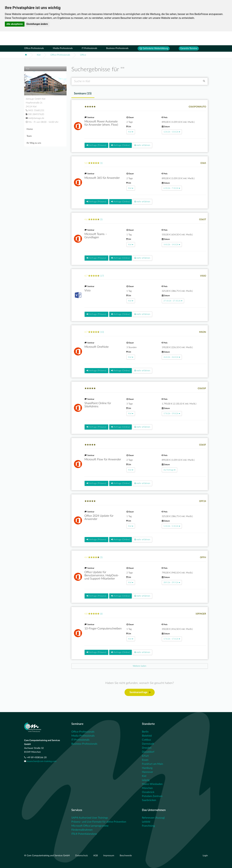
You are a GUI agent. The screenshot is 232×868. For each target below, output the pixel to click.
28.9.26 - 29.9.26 (172, 582)
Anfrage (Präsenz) (96, 145)
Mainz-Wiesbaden (152, 784)
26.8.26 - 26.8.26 (172, 357)
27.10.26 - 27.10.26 (173, 301)
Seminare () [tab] (83, 94)
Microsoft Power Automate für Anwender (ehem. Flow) (101, 123)
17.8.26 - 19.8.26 (172, 413)
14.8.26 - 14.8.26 (172, 245)
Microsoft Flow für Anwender (103, 460)
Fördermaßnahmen (82, 830)
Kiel (39, 55)
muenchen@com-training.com (42, 761)
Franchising (148, 826)
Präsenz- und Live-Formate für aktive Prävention (99, 822)
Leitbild (146, 822)
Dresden (147, 748)
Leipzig (146, 780)
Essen (145, 760)
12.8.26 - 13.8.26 (172, 132)
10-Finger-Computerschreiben (103, 629)
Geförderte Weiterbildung (154, 48)
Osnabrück (148, 792)
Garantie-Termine (189, 48)
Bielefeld (147, 736)
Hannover (147, 772)
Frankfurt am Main (152, 764)
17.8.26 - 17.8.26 (172, 639)
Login (205, 856)
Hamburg (147, 768)
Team (29, 136)
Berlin (145, 732)
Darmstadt (148, 744)
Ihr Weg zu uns (34, 143)
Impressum (109, 856)
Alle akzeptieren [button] (15, 24)
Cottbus (146, 740)
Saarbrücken (149, 800)
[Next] (140, 666)
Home (30, 129)
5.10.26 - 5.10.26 (172, 526)
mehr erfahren (142, 145)
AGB (96, 856)
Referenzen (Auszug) (153, 818)
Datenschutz (82, 856)
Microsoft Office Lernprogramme (90, 826)
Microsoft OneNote (97, 347)
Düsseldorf (148, 752)
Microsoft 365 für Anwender (102, 178)
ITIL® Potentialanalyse (84, 834)
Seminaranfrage (140, 692)
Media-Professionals (63, 48)
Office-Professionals (34, 48)
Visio (87, 291)
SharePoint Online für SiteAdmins (98, 405)
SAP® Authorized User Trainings (90, 818)
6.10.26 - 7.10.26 (172, 188)
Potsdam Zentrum (152, 796)
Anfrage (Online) (121, 145)
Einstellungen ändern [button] (37, 24)
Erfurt (145, 756)
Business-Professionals (117, 48)
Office (83, 55)
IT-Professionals (89, 48)
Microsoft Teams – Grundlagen (96, 236)
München (147, 788)
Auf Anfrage (169, 470)
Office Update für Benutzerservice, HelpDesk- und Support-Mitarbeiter (102, 575)
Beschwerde (126, 856)
